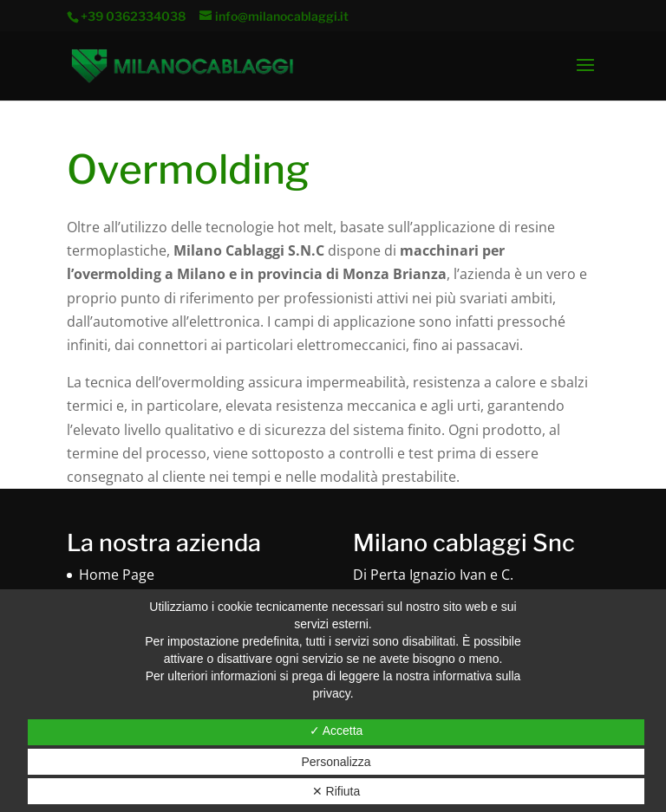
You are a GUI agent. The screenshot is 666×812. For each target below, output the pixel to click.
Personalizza (336, 762)
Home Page (117, 575)
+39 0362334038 (134, 16)
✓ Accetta (336, 731)
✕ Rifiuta (336, 791)
